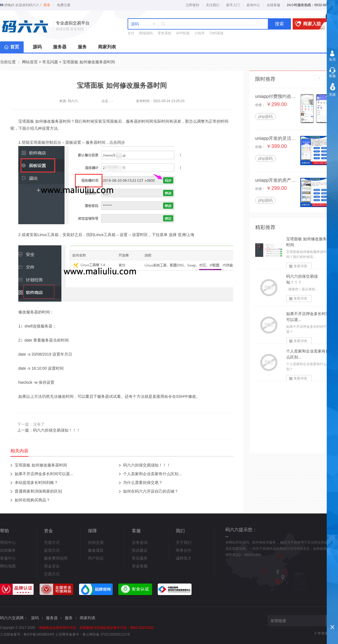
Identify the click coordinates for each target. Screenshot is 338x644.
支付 (131, 33)
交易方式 (52, 574)
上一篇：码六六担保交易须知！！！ (49, 430)
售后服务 (140, 558)
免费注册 (64, 5)
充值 (332, 95)
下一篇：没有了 (31, 424)
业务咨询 (140, 542)
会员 (332, 59)
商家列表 (107, 47)
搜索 (279, 24)
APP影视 (183, 33)
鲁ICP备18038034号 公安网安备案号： (53, 634)
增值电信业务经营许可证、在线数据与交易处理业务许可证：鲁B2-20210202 (96, 628)
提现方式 (52, 550)
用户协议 (96, 558)
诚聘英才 (184, 558)
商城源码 (146, 33)
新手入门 (233, 5)
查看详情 (300, 266)
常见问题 (50, 62)
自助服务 (8, 550)
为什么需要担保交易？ (143, 483)
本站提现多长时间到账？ (36, 483)
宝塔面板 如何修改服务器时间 (89, 62)
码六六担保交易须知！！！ (147, 465)
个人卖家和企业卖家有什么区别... (152, 474)
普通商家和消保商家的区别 (38, 491)
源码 (37, 47)
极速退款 (96, 550)
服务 (82, 47)
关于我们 (184, 542)
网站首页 (30, 62)
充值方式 (52, 542)
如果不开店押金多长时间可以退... (44, 474)
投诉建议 (140, 550)
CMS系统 (217, 33)
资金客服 (140, 566)
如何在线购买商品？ (32, 500)
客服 (332, 76)
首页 (15, 47)
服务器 (60, 47)
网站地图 (8, 566)
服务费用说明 (56, 558)
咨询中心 (253, 5)
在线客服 (273, 5)
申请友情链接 (328, 633)
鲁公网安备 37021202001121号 (106, 634)
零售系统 (164, 33)
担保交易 (96, 542)
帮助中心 (8, 542)
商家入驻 (313, 24)
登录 (47, 5)
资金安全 (52, 566)
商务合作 (184, 550)
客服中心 (8, 558)
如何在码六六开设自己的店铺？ (151, 491)
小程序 (199, 33)
